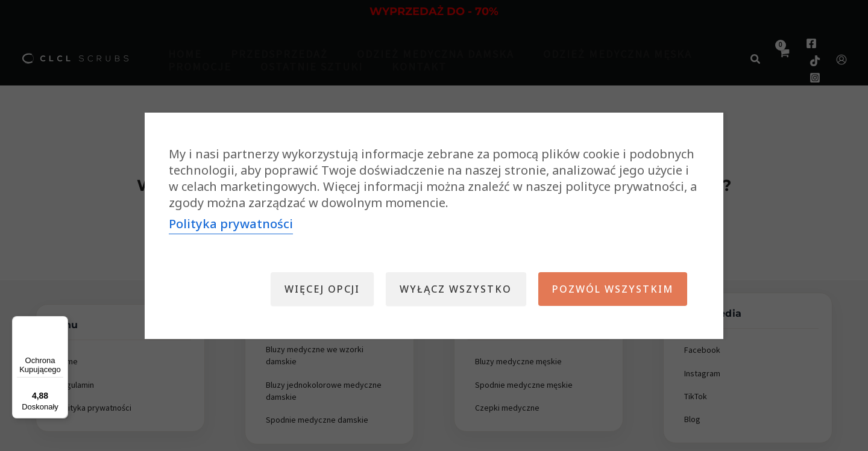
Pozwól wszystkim (612, 289)
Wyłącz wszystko (453, 289)
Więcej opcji (317, 289)
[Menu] (61, 323)
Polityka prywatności (231, 224)
